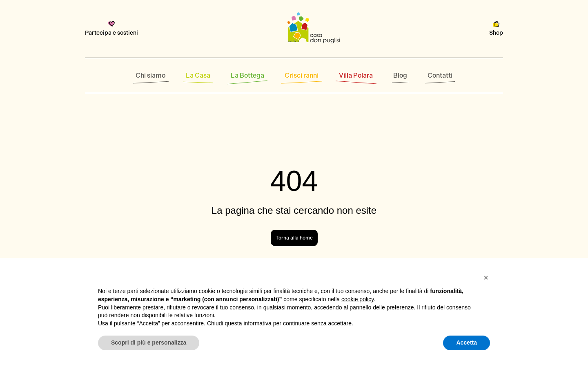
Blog (400, 75)
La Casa (198, 75)
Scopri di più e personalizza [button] (149, 343)
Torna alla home (294, 238)
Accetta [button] (467, 343)
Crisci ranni (302, 75)
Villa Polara (356, 75)
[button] (486, 278)
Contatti (440, 75)
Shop (496, 29)
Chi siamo (150, 75)
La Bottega (247, 75)
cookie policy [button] (357, 299)
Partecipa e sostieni (111, 29)
